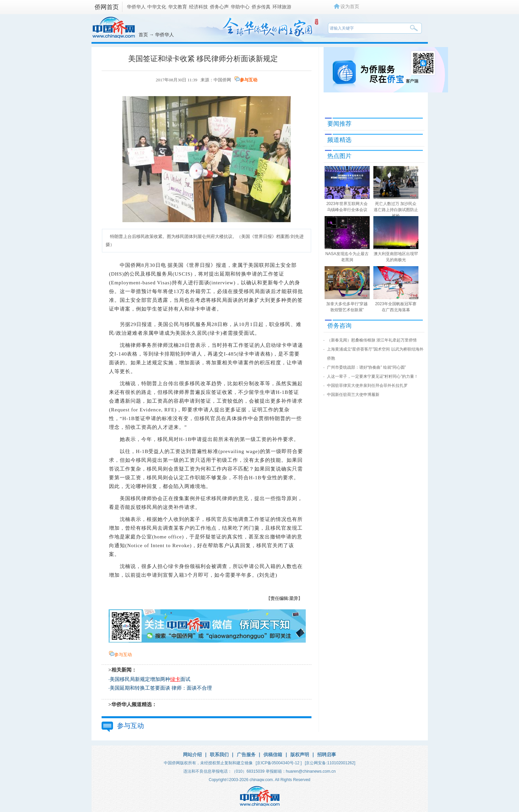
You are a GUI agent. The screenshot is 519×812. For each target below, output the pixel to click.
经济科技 (198, 7)
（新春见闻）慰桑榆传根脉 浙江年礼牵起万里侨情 (372, 340)
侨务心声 (219, 7)
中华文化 (157, 7)
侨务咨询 (339, 326)
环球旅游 (282, 7)
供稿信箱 (273, 755)
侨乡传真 (261, 7)
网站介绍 (192, 755)
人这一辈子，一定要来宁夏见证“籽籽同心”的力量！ (373, 376)
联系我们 (219, 755)
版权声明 (300, 755)
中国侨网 (222, 80)
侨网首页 (107, 7)
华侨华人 (136, 7)
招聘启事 (327, 755)
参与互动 (249, 80)
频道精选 (339, 140)
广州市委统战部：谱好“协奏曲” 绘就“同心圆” (366, 367)
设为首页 (350, 6)
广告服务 (246, 755)
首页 (143, 35)
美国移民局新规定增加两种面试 (150, 679)
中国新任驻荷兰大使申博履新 (353, 395)
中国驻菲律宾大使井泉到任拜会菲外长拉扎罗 (367, 385)
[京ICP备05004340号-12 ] (279, 763)
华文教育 (178, 7)
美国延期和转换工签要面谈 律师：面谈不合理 (161, 688)
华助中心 (240, 7)
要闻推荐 (339, 124)
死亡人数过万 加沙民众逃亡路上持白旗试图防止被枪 (396, 210)
